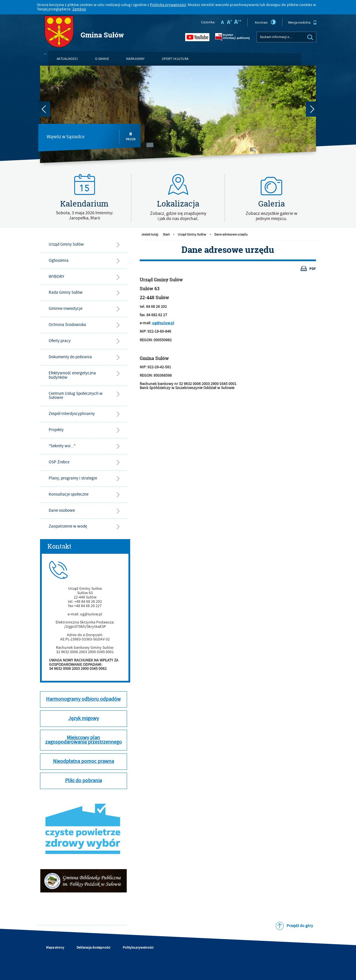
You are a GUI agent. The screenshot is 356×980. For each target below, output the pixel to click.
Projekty (56, 430)
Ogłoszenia (59, 260)
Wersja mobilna (302, 22)
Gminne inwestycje (66, 309)
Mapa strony (55, 948)
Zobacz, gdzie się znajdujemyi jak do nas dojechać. (178, 216)
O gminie (102, 59)
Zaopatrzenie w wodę (68, 526)
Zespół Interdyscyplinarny (72, 414)
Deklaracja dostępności (93, 948)
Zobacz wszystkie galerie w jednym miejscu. (271, 216)
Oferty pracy (60, 341)
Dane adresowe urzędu (231, 235)
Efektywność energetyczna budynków (72, 375)
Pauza (131, 137)
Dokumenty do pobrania (70, 357)
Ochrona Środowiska (67, 325)
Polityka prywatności (138, 948)
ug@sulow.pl (163, 323)
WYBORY (56, 277)
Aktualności (67, 59)
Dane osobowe (62, 510)
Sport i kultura (175, 59)
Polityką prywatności (168, 5)
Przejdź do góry (300, 926)
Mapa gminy (135, 59)
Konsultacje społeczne (69, 494)
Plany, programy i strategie (73, 478)
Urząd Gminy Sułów (66, 244)
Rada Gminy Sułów (66, 292)
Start (166, 235)
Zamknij (79, 9)
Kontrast (265, 22)
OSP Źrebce (59, 462)
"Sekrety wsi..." (62, 446)
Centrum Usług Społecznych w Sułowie (76, 396)
